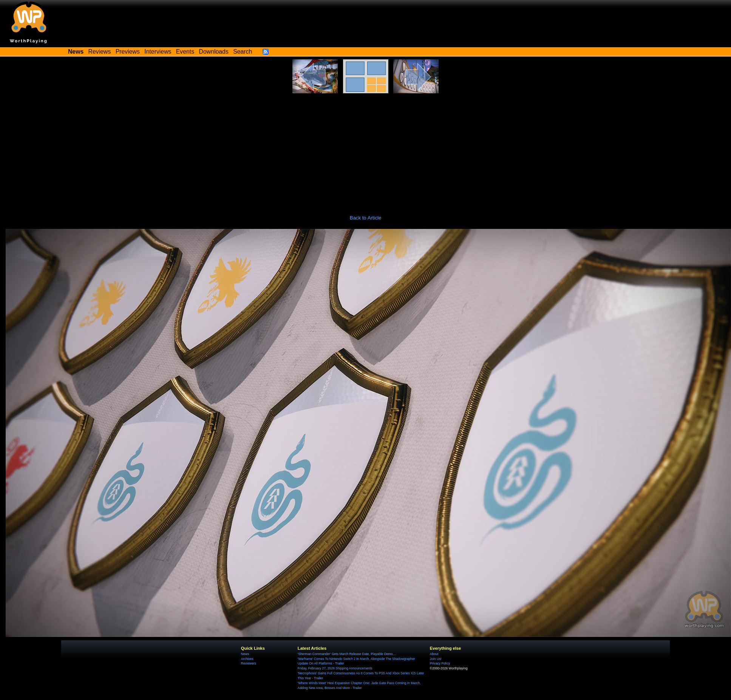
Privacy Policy (440, 663)
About (434, 654)
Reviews (100, 52)
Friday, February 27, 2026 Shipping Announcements (335, 668)
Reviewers (249, 663)
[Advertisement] (366, 150)
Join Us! (436, 659)
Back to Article (366, 218)
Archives (247, 659)
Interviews (158, 52)
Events (185, 52)
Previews (128, 52)
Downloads (214, 52)
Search (243, 52)
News (245, 654)
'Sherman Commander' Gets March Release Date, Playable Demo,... (347, 654)
